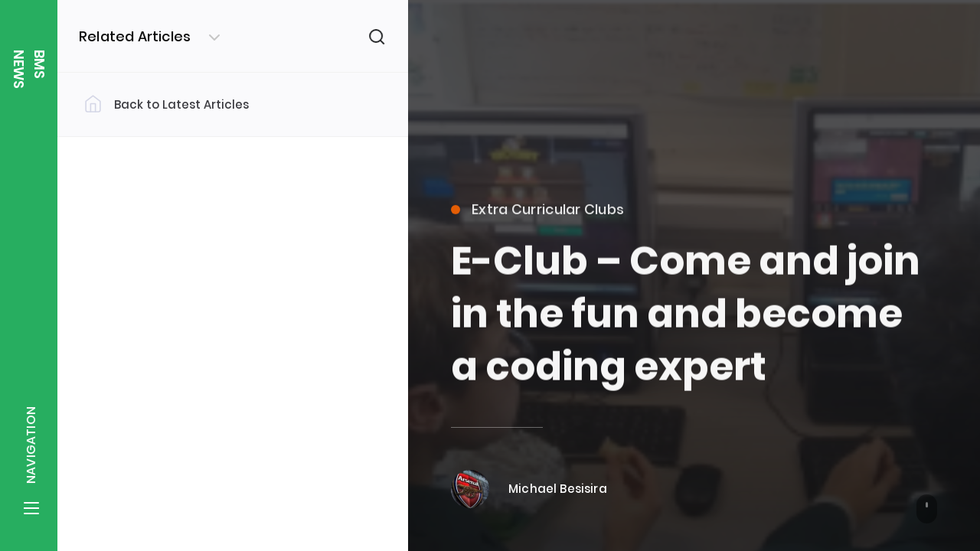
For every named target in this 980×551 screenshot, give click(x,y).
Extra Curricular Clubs (537, 218)
